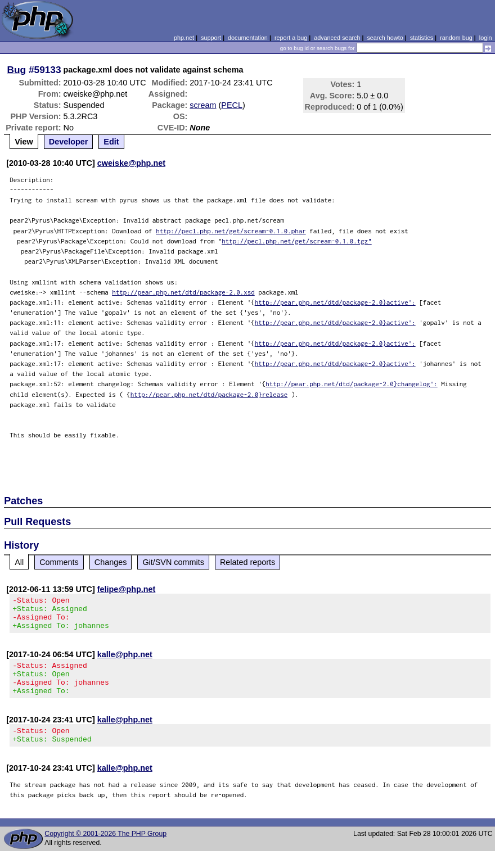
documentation (248, 38)
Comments (59, 562)
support (211, 38)
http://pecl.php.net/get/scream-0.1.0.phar (231, 231)
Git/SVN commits (173, 562)
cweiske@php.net (131, 163)
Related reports (247, 562)
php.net (184, 38)
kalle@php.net (125, 661)
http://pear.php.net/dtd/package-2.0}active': (335, 302)
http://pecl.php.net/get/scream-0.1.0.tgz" (297, 241)
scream (203, 105)
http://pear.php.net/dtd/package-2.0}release (209, 394)
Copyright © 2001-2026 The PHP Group (105, 851)
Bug (17, 70)
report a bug (291, 38)
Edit (111, 142)
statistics (422, 38)
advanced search (337, 38)
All (19, 562)
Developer (69, 142)
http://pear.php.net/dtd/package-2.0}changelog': (352, 384)
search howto (385, 38)
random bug (456, 38)
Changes (111, 562)
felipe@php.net (127, 589)
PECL (232, 105)
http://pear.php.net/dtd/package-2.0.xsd (183, 292)
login (486, 38)
